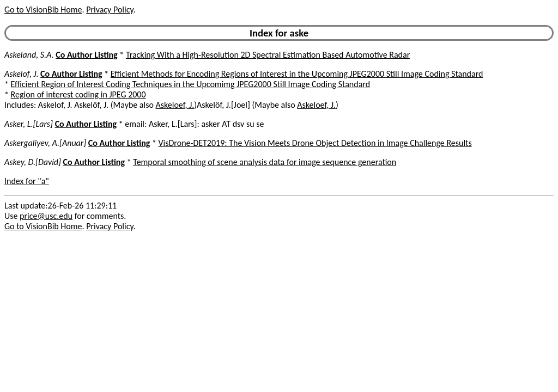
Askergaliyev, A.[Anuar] (45, 143)
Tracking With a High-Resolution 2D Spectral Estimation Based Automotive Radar (268, 55)
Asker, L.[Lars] (29, 124)
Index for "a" (27, 181)
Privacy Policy (110, 10)
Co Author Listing (86, 55)
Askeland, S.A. (29, 55)
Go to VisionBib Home (43, 10)
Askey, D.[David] (33, 162)
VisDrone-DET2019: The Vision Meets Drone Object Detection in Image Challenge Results (315, 143)
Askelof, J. (21, 74)
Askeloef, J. (175, 105)
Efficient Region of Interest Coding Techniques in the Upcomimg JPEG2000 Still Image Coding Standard (191, 84)
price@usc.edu (46, 216)
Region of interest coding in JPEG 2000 (78, 94)
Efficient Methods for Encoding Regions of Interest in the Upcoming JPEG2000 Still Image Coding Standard (297, 74)
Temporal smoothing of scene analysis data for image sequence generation (265, 162)
